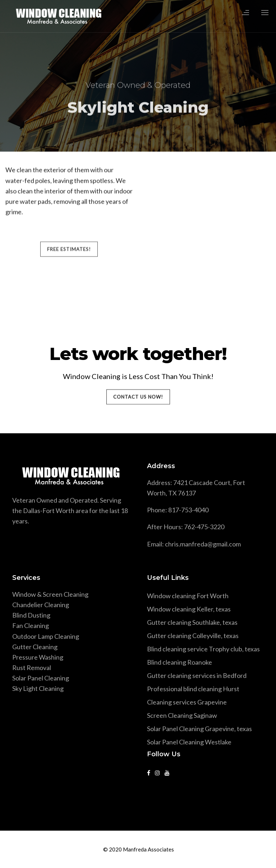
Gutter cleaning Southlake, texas (192, 622)
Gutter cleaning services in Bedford (197, 675)
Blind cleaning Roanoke (180, 662)
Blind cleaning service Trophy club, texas (203, 649)
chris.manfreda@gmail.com (203, 544)
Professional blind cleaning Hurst (193, 689)
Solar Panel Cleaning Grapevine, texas (199, 729)
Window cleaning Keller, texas (189, 609)
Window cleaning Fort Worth (188, 596)
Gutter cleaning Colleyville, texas (193, 636)
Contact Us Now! (138, 397)
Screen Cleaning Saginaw (182, 715)
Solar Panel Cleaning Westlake (189, 742)
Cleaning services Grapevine (187, 702)
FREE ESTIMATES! (69, 216)
